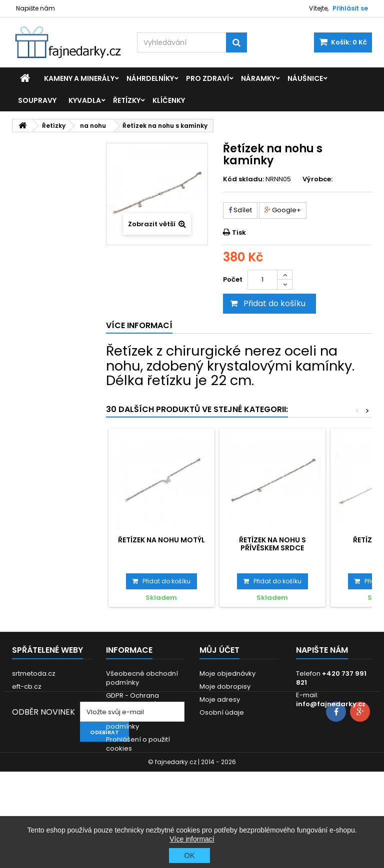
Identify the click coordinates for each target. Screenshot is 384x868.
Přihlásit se (350, 8)
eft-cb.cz (27, 686)
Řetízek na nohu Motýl (161, 540)
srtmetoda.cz (34, 673)
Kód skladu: (243, 179)
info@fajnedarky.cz (331, 704)
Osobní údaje (222, 712)
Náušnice (305, 78)
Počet (233, 279)
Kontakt (118, 774)
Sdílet (240, 210)
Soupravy (37, 100)
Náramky (258, 78)
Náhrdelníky (150, 78)
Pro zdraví (207, 78)
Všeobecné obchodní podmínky (142, 678)
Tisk (239, 232)
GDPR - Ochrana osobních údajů (132, 700)
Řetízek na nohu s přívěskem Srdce (272, 544)
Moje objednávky (227, 673)
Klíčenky (169, 100)
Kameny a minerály (79, 78)
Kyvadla (85, 100)
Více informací (192, 839)
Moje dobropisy (225, 686)
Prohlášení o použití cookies (138, 744)
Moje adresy (220, 699)
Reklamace (125, 761)
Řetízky (127, 100)
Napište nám (35, 8)
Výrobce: (317, 179)
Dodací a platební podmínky (135, 722)
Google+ (283, 210)
